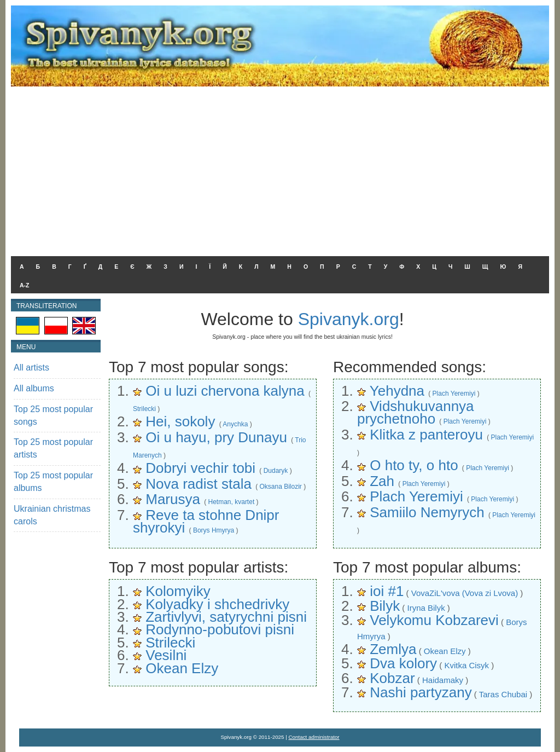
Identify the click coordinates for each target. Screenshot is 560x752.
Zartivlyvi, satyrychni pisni (226, 617)
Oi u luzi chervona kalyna (225, 391)
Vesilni (166, 655)
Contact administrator (314, 737)
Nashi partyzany (421, 692)
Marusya (173, 499)
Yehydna (397, 391)
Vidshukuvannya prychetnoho (416, 412)
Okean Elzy (182, 668)
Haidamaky (443, 680)
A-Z (25, 285)
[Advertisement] (280, 169)
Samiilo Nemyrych (427, 512)
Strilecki (144, 409)
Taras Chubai (503, 694)
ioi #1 (387, 591)
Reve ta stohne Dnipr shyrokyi (206, 521)
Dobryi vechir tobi (200, 468)
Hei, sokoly (180, 421)
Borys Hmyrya (214, 530)
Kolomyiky (178, 591)
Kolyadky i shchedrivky (217, 604)
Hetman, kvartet (232, 502)
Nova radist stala (199, 484)
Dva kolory (403, 663)
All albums (34, 388)
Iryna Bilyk (426, 608)
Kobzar (392, 678)
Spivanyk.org (349, 319)
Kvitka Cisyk (466, 665)
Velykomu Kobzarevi (434, 620)
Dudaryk (276, 471)
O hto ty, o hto (414, 465)
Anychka (235, 424)
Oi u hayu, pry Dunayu (216, 437)
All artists (31, 368)
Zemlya (393, 649)
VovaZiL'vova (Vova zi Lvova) (465, 593)
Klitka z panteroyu (426, 435)
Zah (382, 481)
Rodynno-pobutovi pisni (220, 629)
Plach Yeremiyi (454, 394)
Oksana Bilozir (280, 487)
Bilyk (385, 606)
